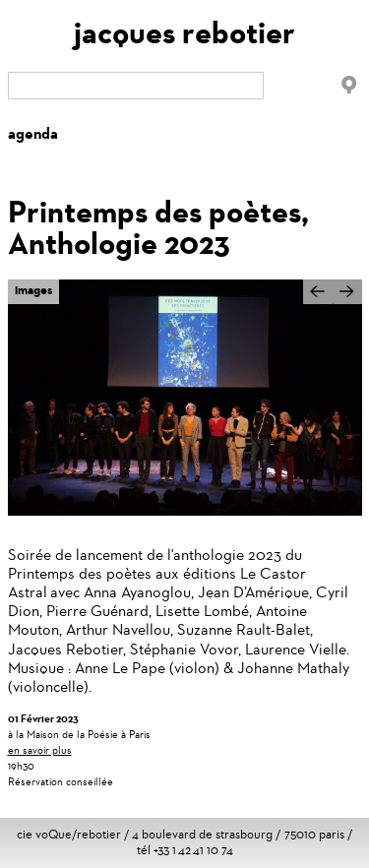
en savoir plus (40, 750)
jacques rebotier (184, 33)
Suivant (347, 301)
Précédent (318, 292)
